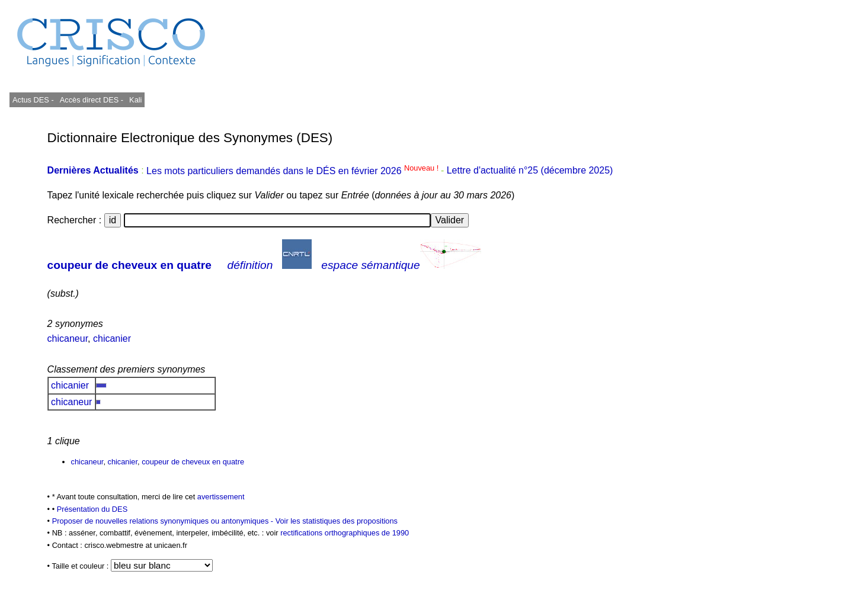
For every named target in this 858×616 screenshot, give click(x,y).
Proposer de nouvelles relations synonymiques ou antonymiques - (164, 521)
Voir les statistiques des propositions (337, 521)
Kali (135, 100)
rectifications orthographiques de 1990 (345, 533)
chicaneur (68, 339)
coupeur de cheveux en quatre (129, 265)
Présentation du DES (92, 509)
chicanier (112, 339)
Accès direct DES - (92, 100)
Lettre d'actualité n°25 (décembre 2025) (530, 171)
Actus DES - (33, 100)
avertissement (221, 497)
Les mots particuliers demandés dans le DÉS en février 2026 (294, 171)
